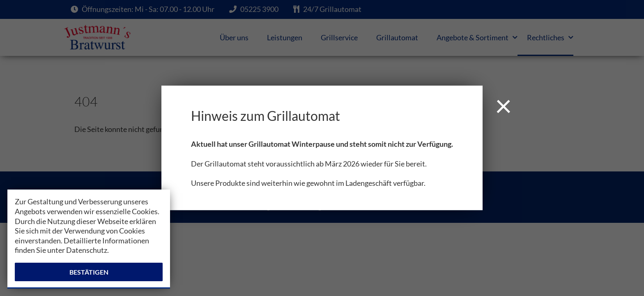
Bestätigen (89, 272)
